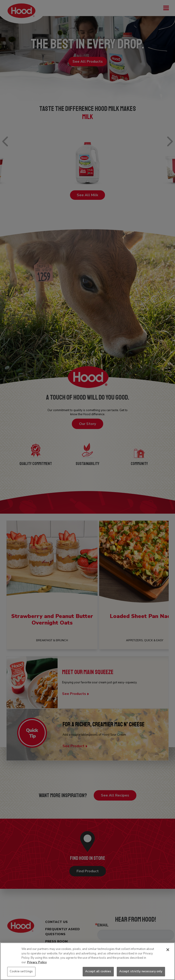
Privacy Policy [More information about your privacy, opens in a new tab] (37, 962)
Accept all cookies (98, 971)
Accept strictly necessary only (141, 971)
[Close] (168, 950)
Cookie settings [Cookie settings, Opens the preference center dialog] (21, 971)
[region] (87, 961)
